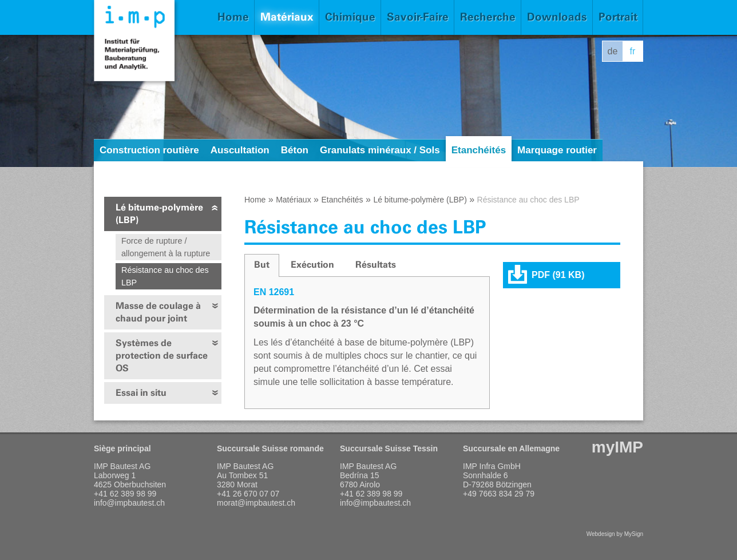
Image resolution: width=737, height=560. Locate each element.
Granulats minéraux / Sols (380, 150)
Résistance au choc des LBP (165, 276)
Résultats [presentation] (376, 265)
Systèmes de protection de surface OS (162, 356)
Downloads (557, 17)
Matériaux (287, 17)
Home (233, 17)
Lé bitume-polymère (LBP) (159, 214)
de (613, 51)
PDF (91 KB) (558, 275)
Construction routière (149, 150)
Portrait (618, 17)
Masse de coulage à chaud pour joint (158, 312)
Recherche (488, 17)
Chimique (350, 17)
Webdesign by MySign (615, 534)
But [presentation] (262, 265)
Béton (295, 150)
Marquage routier (557, 150)
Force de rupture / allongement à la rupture (166, 247)
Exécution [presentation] (312, 265)
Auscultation (240, 150)
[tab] (262, 265)
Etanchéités (479, 150)
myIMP (617, 447)
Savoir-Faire (418, 17)
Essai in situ (141, 393)
